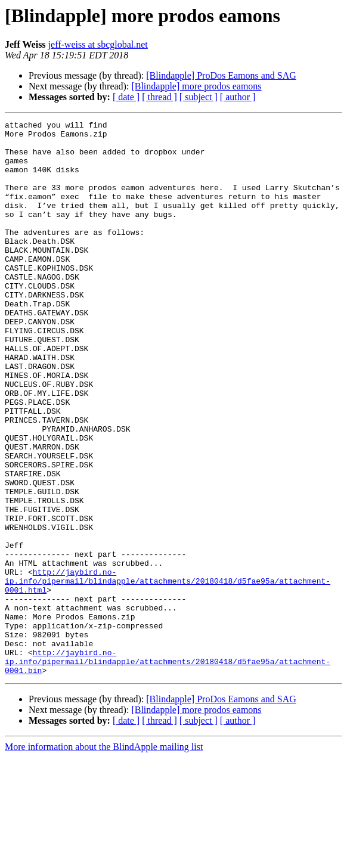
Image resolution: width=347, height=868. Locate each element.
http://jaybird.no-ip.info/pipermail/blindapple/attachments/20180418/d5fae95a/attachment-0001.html (168, 674)
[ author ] (238, 97)
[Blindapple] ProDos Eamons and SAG (221, 75)
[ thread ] (159, 97)
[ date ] (126, 97)
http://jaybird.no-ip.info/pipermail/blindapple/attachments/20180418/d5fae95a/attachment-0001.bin (168, 770)
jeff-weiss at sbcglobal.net (98, 44)
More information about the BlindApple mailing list (104, 858)
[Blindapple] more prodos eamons (196, 86)
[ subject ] (199, 97)
